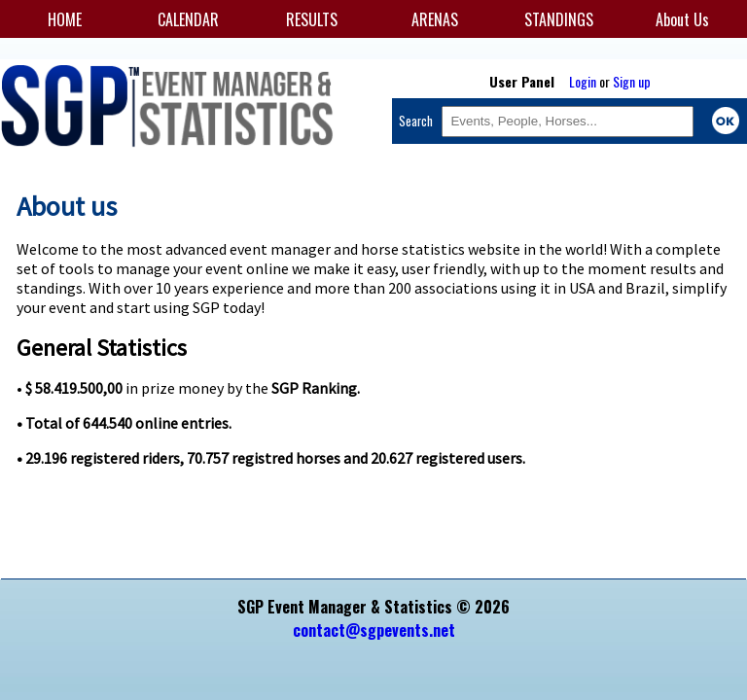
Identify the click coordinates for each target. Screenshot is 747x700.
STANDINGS (559, 19)
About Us (682, 19)
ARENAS (435, 19)
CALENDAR (188, 19)
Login (583, 81)
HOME (65, 19)
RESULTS (312, 19)
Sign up (632, 81)
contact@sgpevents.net (374, 630)
